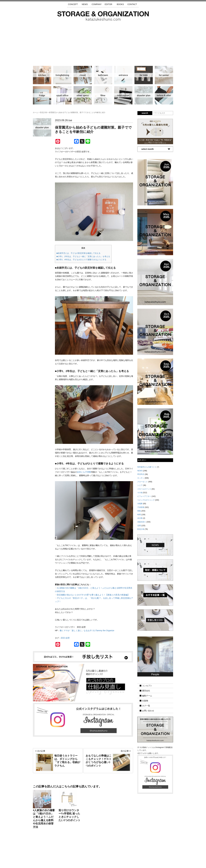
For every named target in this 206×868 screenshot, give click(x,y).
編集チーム (147, 696)
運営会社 (146, 691)
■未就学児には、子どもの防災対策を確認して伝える (78, 253)
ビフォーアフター (164, 95)
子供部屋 (144, 75)
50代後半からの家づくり (147, 467)
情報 (123, 95)
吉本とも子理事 (84, 472)
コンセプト (147, 686)
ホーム (35, 112)
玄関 (123, 75)
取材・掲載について (111, 851)
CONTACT (132, 4)
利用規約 (141, 851)
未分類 (140, 518)
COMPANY (97, 4)
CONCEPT (73, 4)
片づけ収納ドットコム (103, 16)
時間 (103, 95)
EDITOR (109, 4)
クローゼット (83, 75)
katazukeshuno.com (103, 862)
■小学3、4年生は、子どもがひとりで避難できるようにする (81, 260)
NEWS (85, 4)
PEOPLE (141, 474)
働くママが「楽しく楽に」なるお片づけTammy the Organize (88, 630)
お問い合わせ (148, 711)
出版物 (145, 701)
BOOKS (120, 4)
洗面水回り (103, 75)
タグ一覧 (146, 706)
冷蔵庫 (42, 95)
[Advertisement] (103, 42)
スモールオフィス (62, 95)
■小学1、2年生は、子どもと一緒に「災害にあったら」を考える (83, 256)
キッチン (42, 75)
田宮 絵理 (65, 638)
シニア (164, 75)
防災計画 (144, 95)
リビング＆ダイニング (62, 75)
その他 (83, 95)
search (145, 113)
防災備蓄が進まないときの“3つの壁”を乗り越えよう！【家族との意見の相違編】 (93, 595)
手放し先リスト (82, 851)
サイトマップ (67, 851)
